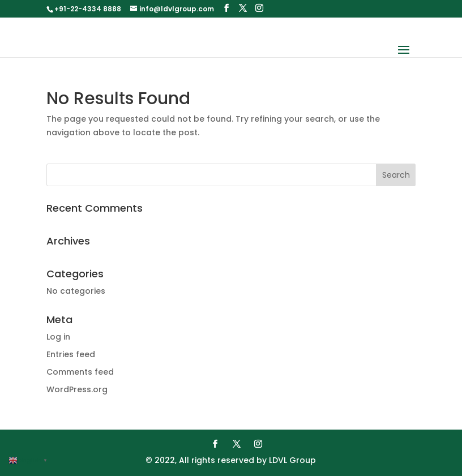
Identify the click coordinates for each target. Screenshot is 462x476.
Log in (58, 337)
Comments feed (80, 372)
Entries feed (71, 354)
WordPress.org (77, 389)
